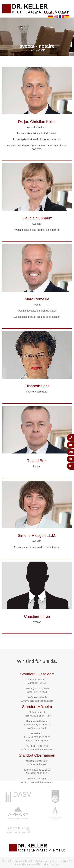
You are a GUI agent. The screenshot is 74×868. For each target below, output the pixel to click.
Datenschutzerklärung (48, 864)
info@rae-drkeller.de (37, 697)
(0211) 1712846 (41, 688)
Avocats (49, 13)
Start (36, 13)
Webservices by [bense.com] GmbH (53, 861)
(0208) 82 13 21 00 (41, 725)
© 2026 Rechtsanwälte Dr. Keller (18, 861)
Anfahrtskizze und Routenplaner (37, 701)
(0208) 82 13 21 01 (41, 737)
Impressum (30, 864)
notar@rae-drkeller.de (37, 741)
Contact (64, 13)
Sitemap (19, 864)
